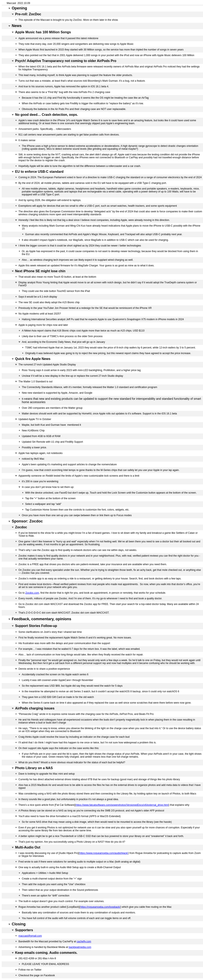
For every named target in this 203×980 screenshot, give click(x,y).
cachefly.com (84, 941)
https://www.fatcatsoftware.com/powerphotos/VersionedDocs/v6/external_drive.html (122, 805)
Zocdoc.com (32, 593)
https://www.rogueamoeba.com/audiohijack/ (104, 853)
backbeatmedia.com (80, 947)
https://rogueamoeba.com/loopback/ (100, 907)
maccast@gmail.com (30, 936)
